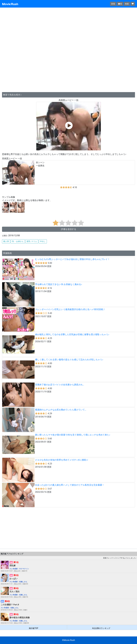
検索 (127, 4)
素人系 (6, 241)
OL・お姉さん (18, 241)
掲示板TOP (34, 628)
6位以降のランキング (101, 628)
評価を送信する (69, 229)
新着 (113, 4)
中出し (43, 241)
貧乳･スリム (32, 241)
